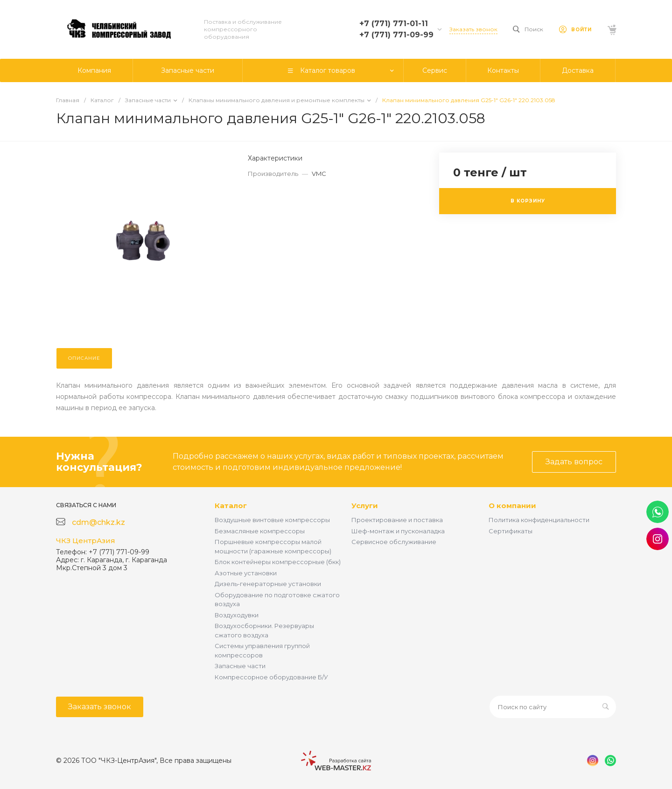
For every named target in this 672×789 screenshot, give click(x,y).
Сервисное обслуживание (394, 542)
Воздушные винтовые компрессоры (272, 520)
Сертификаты (511, 531)
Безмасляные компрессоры (260, 531)
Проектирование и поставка (397, 520)
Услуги (365, 506)
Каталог (231, 506)
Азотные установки (246, 573)
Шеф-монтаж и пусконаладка (398, 531)
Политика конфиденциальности (539, 520)
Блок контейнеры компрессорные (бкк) (278, 562)
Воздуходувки (237, 615)
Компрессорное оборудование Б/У (271, 677)
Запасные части (240, 666)
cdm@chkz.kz (98, 522)
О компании (512, 506)
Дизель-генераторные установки (268, 584)
